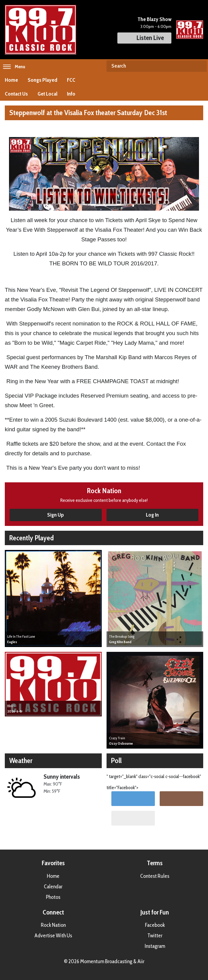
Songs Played (42, 80)
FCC (71, 80)
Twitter (155, 936)
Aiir (141, 961)
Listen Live (144, 38)
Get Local (47, 94)
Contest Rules (155, 876)
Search (200, 66)
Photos (53, 897)
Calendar (53, 887)
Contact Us (16, 94)
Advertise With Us (53, 936)
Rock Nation (53, 925)
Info (71, 94)
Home (11, 80)
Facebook (155, 925)
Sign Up (56, 515)
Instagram (155, 946)
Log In (152, 515)
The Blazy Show (154, 19)
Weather (21, 760)
